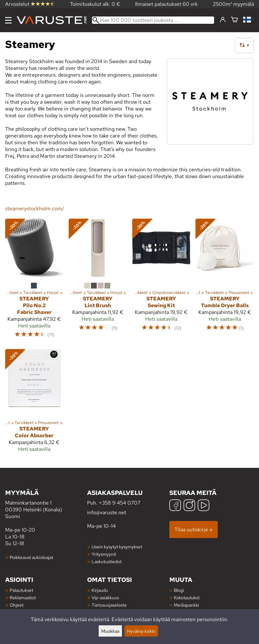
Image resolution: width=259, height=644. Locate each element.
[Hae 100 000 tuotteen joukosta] (153, 20)
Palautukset (21, 590)
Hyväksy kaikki (141, 631)
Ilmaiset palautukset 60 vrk (166, 4)
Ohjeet (17, 605)
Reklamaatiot (23, 597)
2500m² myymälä (233, 4)
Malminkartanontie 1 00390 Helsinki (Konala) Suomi (46, 504)
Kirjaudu (100, 590)
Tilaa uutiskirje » (194, 530)
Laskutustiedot (107, 561)
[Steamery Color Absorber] (34, 403)
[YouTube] (204, 506)
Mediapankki (186, 605)
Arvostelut (30, 4)
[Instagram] (189, 506)
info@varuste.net (107, 512)
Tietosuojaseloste (109, 605)
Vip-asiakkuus (105, 597)
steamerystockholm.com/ (35, 208)
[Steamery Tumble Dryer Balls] (225, 281)
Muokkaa (110, 631)
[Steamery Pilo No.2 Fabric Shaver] (34, 281)
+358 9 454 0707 (120, 503)
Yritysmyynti (104, 554)
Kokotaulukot (187, 597)
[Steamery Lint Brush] (98, 281)
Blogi (179, 590)
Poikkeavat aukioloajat (31, 557)
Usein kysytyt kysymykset (117, 547)
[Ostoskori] (234, 20)
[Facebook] (175, 506)
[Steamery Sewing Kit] (161, 281)
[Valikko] (8, 20)
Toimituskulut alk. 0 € (95, 4)
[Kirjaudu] (223, 20)
